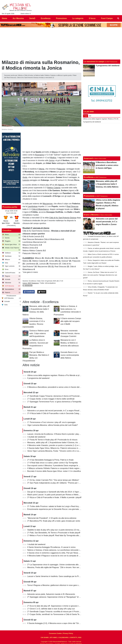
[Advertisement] (102, 140)
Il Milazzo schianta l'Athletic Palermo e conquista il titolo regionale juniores (58, 468)
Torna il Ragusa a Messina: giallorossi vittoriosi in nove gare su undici (56, 585)
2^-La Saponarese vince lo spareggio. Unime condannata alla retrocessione (59, 565)
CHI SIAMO (45, 637)
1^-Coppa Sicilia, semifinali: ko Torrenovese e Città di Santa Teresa (55, 614)
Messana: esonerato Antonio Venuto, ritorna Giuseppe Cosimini (70, 333)
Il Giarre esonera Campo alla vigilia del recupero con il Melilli (71, 321)
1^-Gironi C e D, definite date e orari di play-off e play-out (51, 609)
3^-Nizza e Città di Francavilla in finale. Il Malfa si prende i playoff (54, 497)
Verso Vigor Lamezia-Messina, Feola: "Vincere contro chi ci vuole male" (57, 451)
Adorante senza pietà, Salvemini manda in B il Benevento (51, 594)
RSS (80, 637)
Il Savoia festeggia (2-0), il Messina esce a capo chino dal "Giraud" (55, 623)
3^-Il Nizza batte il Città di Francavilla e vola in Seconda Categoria (55, 413)
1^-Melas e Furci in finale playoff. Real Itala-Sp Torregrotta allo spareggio (58, 535)
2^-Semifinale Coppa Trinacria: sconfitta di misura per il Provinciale (55, 612)
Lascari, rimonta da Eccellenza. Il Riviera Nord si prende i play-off (54, 434)
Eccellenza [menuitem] (46, 18)
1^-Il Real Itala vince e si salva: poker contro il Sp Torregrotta (53, 463)
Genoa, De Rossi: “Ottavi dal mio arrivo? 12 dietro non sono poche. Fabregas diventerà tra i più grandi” (100, 275)
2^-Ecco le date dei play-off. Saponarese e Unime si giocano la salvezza (57, 606)
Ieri (90, 116)
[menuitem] (118, 18)
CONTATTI (73, 637)
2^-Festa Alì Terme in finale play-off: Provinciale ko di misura (52, 440)
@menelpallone (50, 283)
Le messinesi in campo (94, 62)
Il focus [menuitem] (92, 18)
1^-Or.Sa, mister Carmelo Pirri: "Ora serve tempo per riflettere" (53, 480)
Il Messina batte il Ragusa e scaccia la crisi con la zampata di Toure (55, 556)
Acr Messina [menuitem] (18, 18)
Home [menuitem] (4, 18)
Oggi (86, 116)
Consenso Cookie (55, 633)
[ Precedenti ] (11, 225)
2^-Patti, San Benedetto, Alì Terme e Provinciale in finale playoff (54, 533)
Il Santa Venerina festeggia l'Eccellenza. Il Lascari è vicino (51, 547)
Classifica (7, 230)
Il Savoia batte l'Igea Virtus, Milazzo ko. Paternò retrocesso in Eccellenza (58, 448)
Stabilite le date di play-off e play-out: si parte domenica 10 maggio (55, 530)
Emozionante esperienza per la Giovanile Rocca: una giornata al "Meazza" (58, 509)
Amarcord (88, 158)
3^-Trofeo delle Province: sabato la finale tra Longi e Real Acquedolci (56, 506)
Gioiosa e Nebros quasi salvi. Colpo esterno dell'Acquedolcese (39, 333)
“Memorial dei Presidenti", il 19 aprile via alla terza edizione (52, 518)
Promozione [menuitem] (61, 18)
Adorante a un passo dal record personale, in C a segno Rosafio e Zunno (58, 411)
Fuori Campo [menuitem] (107, 18)
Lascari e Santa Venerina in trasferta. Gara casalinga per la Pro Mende (57, 576)
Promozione (89, 196)
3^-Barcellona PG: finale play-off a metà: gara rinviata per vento (54, 521)
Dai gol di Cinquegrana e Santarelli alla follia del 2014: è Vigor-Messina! (57, 492)
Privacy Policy (68, 633)
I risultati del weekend (36, 437)
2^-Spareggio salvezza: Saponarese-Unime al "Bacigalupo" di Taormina (57, 597)
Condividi (29, 292)
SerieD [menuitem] (32, 18)
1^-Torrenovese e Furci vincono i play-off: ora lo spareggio (51, 422)
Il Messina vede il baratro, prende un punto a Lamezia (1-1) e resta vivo (57, 445)
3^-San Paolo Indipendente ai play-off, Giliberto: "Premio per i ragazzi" (56, 483)
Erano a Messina (91, 215)
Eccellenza (32, 281)
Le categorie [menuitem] (78, 18)
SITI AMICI (54, 637)
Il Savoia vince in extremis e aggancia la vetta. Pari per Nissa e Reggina (57, 553)
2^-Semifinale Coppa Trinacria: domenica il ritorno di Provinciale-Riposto (57, 396)
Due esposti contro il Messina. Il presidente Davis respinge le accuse (56, 466)
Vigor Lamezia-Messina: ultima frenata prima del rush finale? (53, 425)
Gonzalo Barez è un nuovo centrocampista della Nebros (70, 355)
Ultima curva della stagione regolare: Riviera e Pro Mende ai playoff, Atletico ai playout (63, 375)
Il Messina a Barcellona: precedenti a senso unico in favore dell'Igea (56, 387)
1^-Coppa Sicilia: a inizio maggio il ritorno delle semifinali (51, 399)
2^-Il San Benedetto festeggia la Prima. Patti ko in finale (50, 460)
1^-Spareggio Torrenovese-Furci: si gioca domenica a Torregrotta (54, 402)
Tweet (42, 292)
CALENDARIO (63, 637)
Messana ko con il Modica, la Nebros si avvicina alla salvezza (70, 343)
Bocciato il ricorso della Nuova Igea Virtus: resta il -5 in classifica (54, 471)
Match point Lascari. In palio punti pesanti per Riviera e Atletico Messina (57, 495)
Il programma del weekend (38, 378)
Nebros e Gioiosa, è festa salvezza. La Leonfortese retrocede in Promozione (59, 550)
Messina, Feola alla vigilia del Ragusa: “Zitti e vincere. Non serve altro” (57, 567)
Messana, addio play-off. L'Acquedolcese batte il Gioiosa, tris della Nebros (58, 443)
